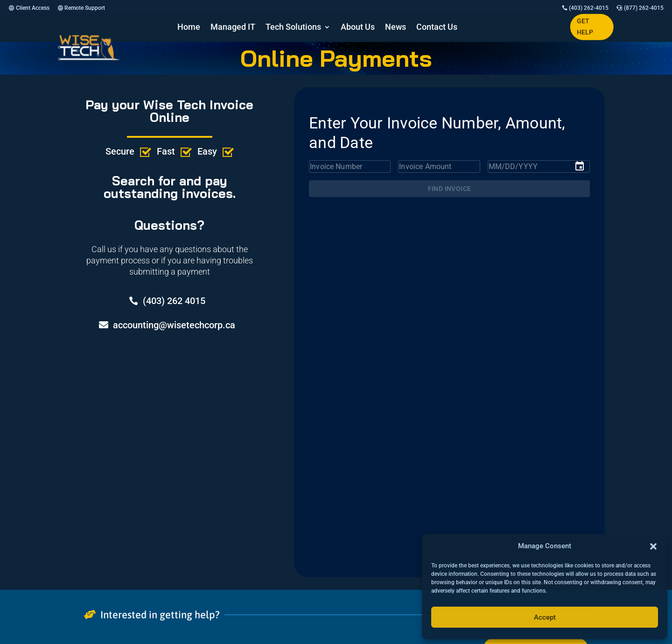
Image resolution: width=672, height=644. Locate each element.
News (395, 28)
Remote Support (85, 8)
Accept (545, 617)
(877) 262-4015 (644, 8)
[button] (653, 546)
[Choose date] (580, 166)
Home (189, 28)
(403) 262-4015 (589, 8)
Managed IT (233, 28)
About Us (358, 28)
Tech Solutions (293, 28)
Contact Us (437, 28)
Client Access (33, 8)
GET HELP (585, 27)
